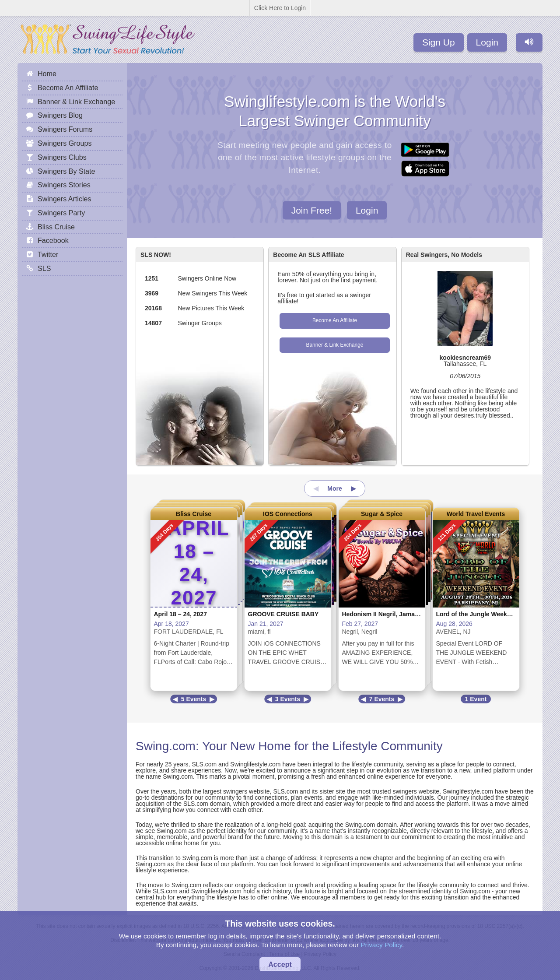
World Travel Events (476, 514)
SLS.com (204, 764)
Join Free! (312, 210)
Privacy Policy (381, 945)
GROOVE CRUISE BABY (283, 614)
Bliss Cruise (194, 514)
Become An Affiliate (335, 320)
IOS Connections (288, 514)
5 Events (194, 699)
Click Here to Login (280, 8)
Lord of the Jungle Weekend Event (486, 614)
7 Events (382, 699)
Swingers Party (61, 213)
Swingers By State (66, 171)
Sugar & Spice (382, 514)
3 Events (288, 699)
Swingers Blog (60, 115)
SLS (44, 268)
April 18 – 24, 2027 (180, 614)
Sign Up (439, 42)
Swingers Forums (65, 129)
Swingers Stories (64, 185)
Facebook (53, 240)
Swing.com (166, 746)
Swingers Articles (65, 199)
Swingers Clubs (62, 157)
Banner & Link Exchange (335, 345)
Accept (280, 964)
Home (47, 74)
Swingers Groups (65, 143)
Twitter (48, 254)
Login (487, 42)
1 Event (476, 699)
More (334, 488)
